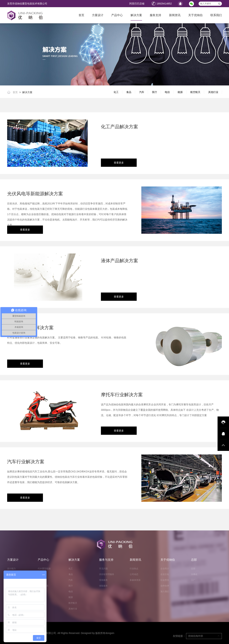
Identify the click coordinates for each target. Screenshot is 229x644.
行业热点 (134, 569)
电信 (167, 92)
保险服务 (103, 586)
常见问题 (103, 569)
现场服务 (103, 580)
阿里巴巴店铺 (137, 4)
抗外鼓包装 (43, 586)
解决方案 (136, 15)
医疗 (155, 92)
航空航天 (195, 92)
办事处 (194, 574)
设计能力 (11, 569)
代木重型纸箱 (44, 569)
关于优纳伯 (195, 15)
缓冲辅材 (42, 592)
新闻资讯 (175, 15)
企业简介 (165, 569)
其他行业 (213, 92)
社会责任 (165, 580)
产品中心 (117, 15)
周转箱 (41, 574)
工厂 (193, 580)
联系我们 (216, 15)
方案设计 (98, 15)
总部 (194, 560)
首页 (81, 15)
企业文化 (165, 574)
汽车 (142, 92)
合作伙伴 (165, 586)
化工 (116, 92)
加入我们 (165, 592)
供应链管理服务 (107, 574)
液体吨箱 (42, 580)
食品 (129, 92)
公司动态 (134, 574)
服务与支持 (106, 560)
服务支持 (155, 15)
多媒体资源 (135, 580)
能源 (180, 92)
